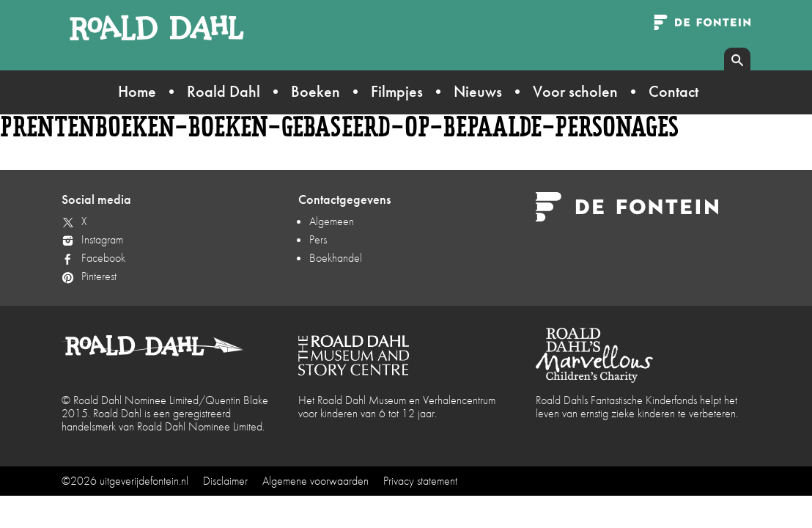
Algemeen (332, 221)
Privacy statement (420, 481)
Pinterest (99, 276)
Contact (673, 91)
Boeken (315, 91)
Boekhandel (336, 258)
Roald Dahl (224, 91)
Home (137, 91)
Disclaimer (225, 481)
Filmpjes (397, 91)
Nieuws (478, 91)
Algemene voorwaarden (315, 481)
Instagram (102, 239)
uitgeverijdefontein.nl (144, 481)
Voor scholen (575, 91)
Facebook (103, 258)
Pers (318, 239)
